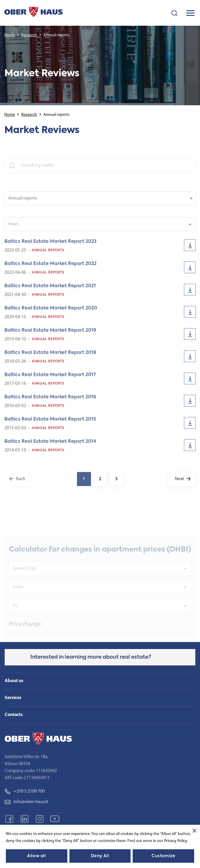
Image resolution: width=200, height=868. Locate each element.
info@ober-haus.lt (26, 802)
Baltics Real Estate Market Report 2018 (50, 356)
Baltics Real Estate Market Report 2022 (50, 267)
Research (29, 35)
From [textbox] (18, 593)
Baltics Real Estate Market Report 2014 (50, 445)
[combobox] (100, 202)
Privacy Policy (176, 841)
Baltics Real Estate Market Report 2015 (50, 423)
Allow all (36, 856)
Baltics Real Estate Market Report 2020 (51, 312)
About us (14, 681)
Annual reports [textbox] (23, 202)
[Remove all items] (193, 202)
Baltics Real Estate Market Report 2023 (50, 245)
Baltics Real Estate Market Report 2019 (50, 334)
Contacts (14, 715)
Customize (163, 856)
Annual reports (48, 254)
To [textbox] (15, 612)
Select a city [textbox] (24, 574)
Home (10, 35)
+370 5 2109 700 (25, 791)
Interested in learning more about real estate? (91, 657)
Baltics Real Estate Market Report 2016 (50, 401)
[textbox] (96, 227)
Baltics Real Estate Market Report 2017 (50, 378)
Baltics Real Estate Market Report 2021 (50, 289)
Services (13, 698)
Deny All (100, 856)
